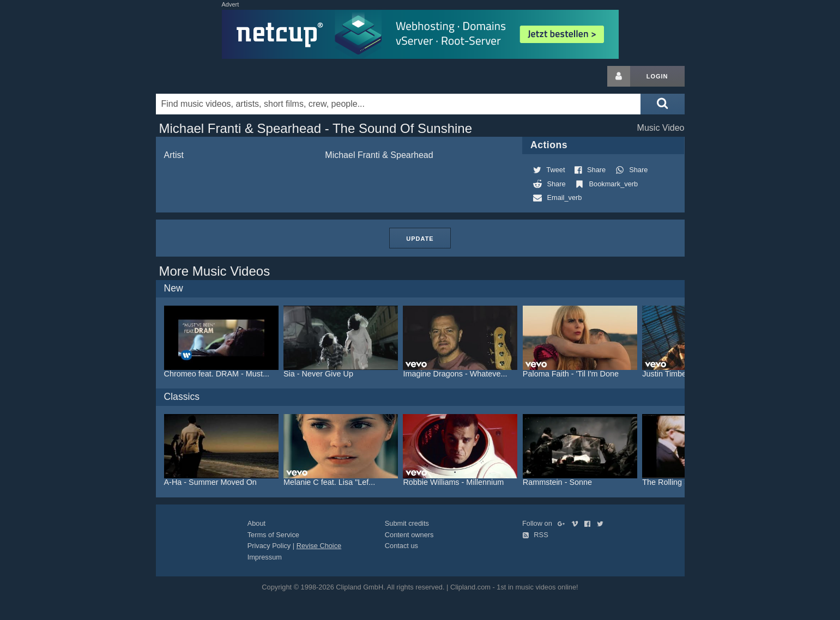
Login (657, 76)
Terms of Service (273, 535)
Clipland (213, 76)
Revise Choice (319, 546)
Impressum (265, 557)
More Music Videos (215, 271)
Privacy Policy (269, 546)
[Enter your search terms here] (398, 104)
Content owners (409, 535)
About (256, 523)
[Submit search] (662, 104)
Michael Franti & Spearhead (379, 155)
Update (420, 239)
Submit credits (407, 523)
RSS (535, 535)
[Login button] (619, 76)
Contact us (401, 546)
